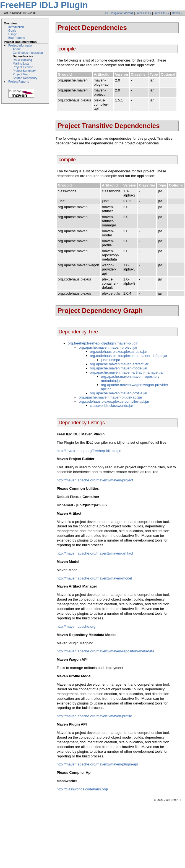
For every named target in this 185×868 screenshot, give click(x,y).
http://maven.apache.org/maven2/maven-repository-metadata (105, 651)
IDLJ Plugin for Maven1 (119, 13)
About (17, 49)
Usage (13, 34)
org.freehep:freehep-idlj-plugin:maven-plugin (103, 343)
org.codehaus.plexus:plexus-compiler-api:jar (114, 401)
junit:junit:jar (110, 360)
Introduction (16, 27)
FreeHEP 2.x (161, 13)
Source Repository (25, 78)
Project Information (21, 45)
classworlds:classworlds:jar (111, 406)
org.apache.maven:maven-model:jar (119, 368)
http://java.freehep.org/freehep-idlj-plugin (89, 451)
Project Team (21, 74)
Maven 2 (177, 13)
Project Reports (19, 81)
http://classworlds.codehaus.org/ (82, 789)
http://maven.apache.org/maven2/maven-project (95, 480)
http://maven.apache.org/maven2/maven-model (94, 578)
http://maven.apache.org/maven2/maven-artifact (95, 553)
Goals (12, 30)
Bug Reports (17, 38)
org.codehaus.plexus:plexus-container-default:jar (129, 356)
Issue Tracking (22, 60)
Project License (23, 67)
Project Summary (24, 71)
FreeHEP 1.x (143, 13)
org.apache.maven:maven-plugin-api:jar (110, 397)
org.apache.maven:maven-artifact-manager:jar (127, 372)
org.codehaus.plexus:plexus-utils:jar (118, 352)
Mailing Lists (21, 63)
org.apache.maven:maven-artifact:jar (119, 364)
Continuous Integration (28, 53)
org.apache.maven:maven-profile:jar (119, 393)
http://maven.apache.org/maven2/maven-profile (94, 716)
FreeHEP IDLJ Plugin (44, 5)
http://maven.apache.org (76, 626)
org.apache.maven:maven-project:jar (108, 347)
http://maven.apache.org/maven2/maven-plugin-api (97, 764)
